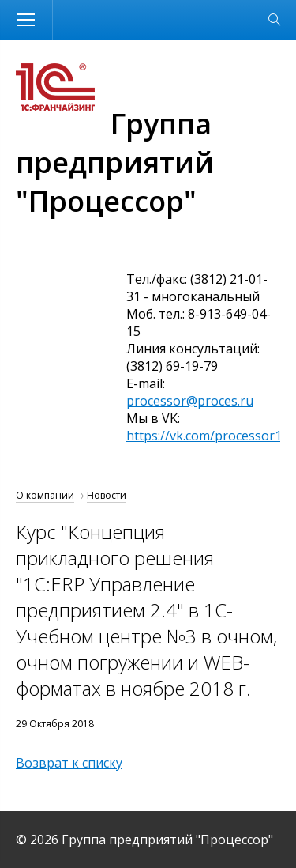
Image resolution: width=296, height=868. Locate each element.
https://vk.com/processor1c (207, 436)
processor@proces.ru (190, 401)
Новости (107, 495)
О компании (45, 495)
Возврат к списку (69, 763)
